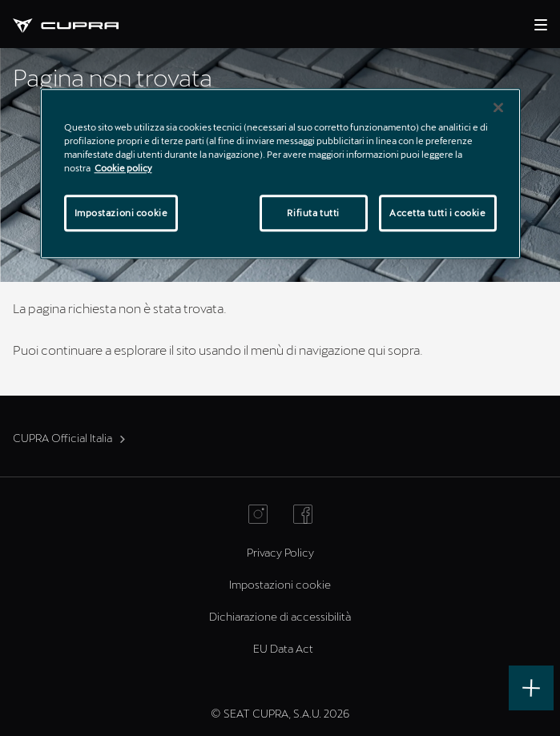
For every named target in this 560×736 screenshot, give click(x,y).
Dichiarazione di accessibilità (280, 616)
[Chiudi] (498, 107)
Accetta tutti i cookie (438, 213)
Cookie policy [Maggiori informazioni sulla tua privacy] (123, 168)
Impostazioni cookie (280, 584)
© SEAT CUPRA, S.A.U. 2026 (280, 713)
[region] (280, 173)
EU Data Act (283, 648)
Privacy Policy (280, 552)
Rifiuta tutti (313, 213)
